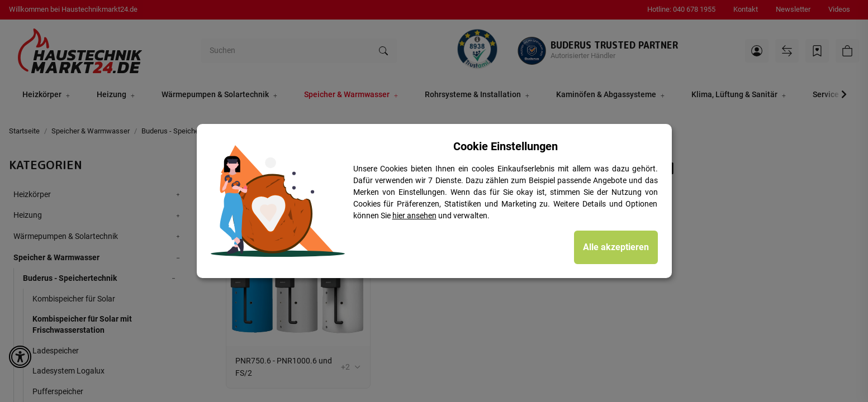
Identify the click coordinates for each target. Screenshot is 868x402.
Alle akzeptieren (616, 247)
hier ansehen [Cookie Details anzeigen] (414, 216)
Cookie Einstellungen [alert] (506, 146)
